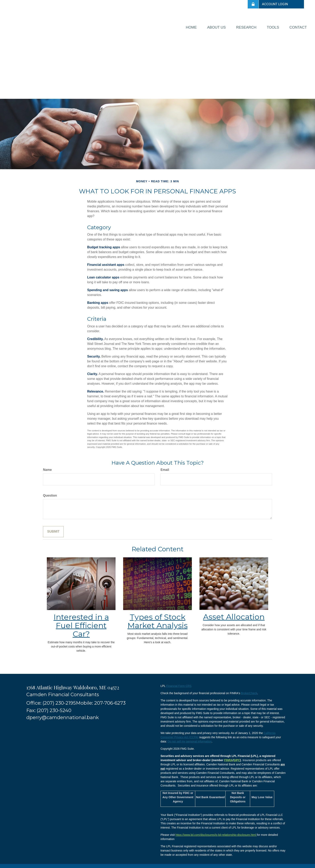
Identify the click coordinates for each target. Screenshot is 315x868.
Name (47, 466)
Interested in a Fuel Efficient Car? (81, 621)
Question (50, 491)
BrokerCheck (249, 689)
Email (165, 466)
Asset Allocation (234, 613)
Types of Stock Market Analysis (158, 617)
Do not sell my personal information (190, 737)
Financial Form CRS (179, 682)
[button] (196, 25)
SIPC (237, 756)
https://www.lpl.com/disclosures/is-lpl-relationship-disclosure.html (216, 831)
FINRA (229, 756)
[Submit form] (53, 527)
